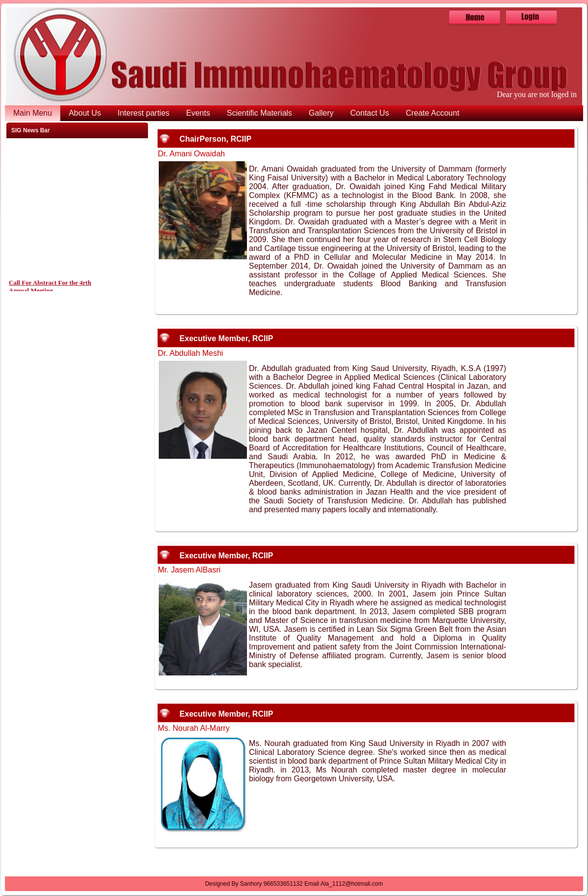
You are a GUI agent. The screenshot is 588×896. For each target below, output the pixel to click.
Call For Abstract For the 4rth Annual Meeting (50, 288)
